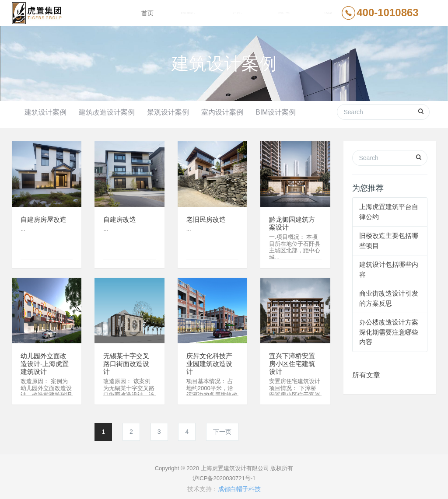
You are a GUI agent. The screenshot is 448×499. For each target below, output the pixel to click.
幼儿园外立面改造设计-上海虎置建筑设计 (46, 360)
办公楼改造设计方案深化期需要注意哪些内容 (389, 328)
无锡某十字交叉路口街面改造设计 (128, 360)
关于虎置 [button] (237, 13)
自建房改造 (121, 215)
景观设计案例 (168, 112)
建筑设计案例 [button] (188, 13)
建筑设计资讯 (284, 13)
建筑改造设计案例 (107, 112)
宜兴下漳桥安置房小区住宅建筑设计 (294, 360)
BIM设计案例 (276, 112)
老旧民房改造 (207, 215)
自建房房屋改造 (45, 215)
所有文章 (366, 371)
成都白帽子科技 (239, 485)
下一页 (222, 427)
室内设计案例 (222, 112)
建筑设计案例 (45, 112)
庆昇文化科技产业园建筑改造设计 (211, 360)
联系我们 (328, 13)
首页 (147, 13)
